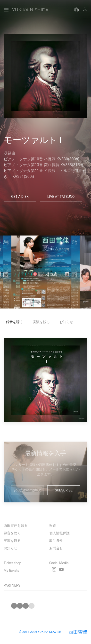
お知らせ (10, 548)
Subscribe (64, 490)
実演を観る (12, 541)
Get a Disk (20, 197)
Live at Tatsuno (61, 197)
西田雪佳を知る (16, 526)
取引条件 (56, 541)
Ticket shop (12, 563)
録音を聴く (12, 533)
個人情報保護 (59, 533)
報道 (53, 526)
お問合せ (56, 548)
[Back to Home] (30, 10)
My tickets (11, 571)
